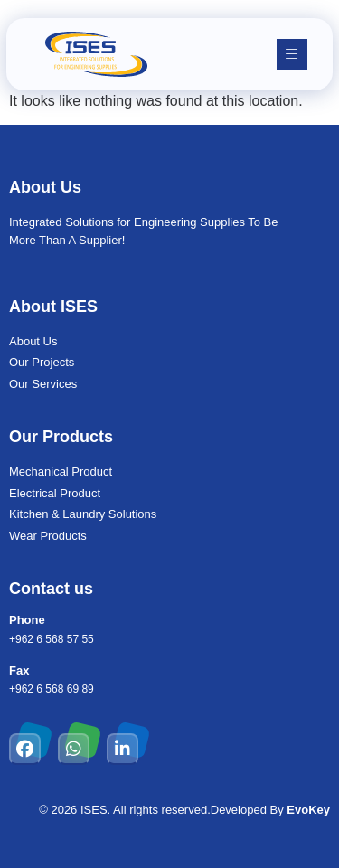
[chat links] (307, 836)
